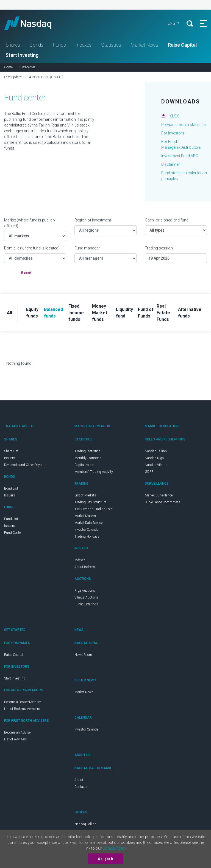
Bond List (11, 488)
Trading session (159, 248)
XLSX (174, 116)
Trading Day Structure (90, 502)
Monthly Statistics (88, 458)
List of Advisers (16, 739)
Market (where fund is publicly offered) (30, 223)
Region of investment (93, 220)
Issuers (10, 458)
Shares (13, 45)
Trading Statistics (88, 451)
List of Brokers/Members (22, 709)
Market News (145, 45)
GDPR (149, 472)
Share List (11, 451)
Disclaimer (170, 164)
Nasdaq (33, 23)
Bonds (37, 45)
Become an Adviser (18, 732)
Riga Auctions (85, 591)
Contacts (81, 787)
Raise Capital (182, 45)
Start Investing (22, 55)
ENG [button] (172, 23)
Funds (59, 45)
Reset (26, 273)
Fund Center (13, 533)
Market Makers (85, 516)
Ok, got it (105, 859)
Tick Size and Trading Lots (94, 509)
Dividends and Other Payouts (25, 465)
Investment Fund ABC (180, 156)
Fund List (11, 519)
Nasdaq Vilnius (156, 465)
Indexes (84, 45)
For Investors (173, 133)
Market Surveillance (159, 495)
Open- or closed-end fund (167, 220)
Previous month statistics (184, 125)
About (79, 780)
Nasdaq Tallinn (156, 451)
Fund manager (87, 248)
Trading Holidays (87, 536)
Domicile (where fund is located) (32, 248)
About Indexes (85, 567)
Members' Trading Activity (94, 472)
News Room (83, 655)
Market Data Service (88, 523)
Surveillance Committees (163, 502)
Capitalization (84, 465)
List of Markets (85, 495)
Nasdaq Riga (154, 458)
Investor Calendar (87, 530)
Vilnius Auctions (87, 597)
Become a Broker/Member (23, 702)
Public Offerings (86, 604)
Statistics (111, 45)
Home (8, 67)
